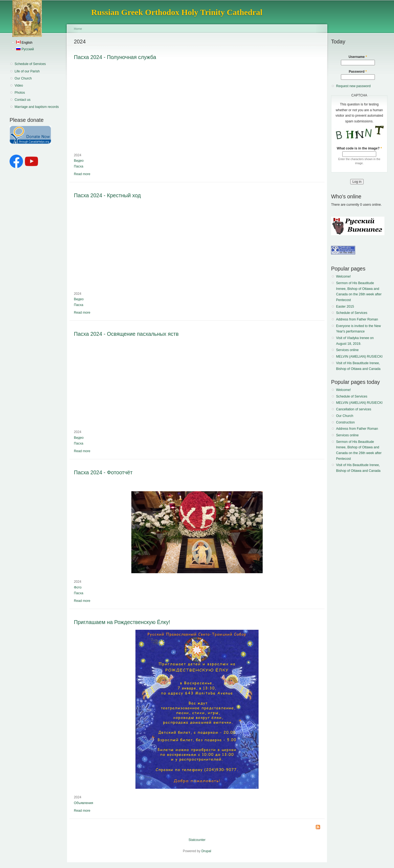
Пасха (79, 166)
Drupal (206, 851)
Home (78, 29)
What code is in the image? (359, 148)
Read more (82, 174)
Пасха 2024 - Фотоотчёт (103, 472)
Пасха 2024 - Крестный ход (107, 195)
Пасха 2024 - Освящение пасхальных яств (126, 334)
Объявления (83, 803)
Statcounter (197, 840)
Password (358, 72)
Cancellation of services (354, 409)
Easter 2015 (345, 307)
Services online (347, 350)
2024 (78, 155)
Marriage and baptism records (37, 107)
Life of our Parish (27, 71)
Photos (20, 93)
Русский (25, 49)
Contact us (22, 100)
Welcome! (343, 276)
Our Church (23, 78)
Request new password (353, 86)
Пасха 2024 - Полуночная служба (115, 57)
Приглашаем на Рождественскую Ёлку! (122, 622)
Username (358, 57)
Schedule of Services (30, 64)
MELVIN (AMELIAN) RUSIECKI (359, 357)
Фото (78, 587)
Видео (79, 161)
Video (19, 86)
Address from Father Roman (357, 319)
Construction (345, 422)
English (24, 43)
